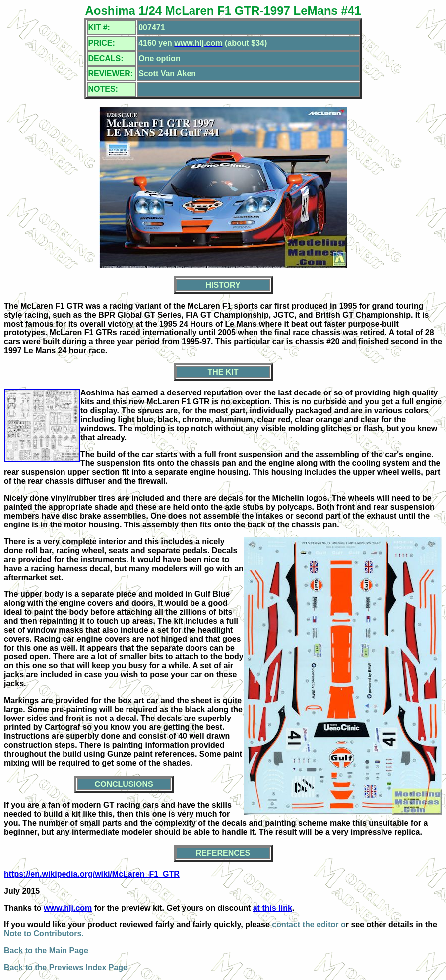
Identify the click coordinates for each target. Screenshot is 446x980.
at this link (273, 908)
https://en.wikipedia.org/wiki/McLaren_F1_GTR (92, 874)
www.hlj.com (68, 908)
